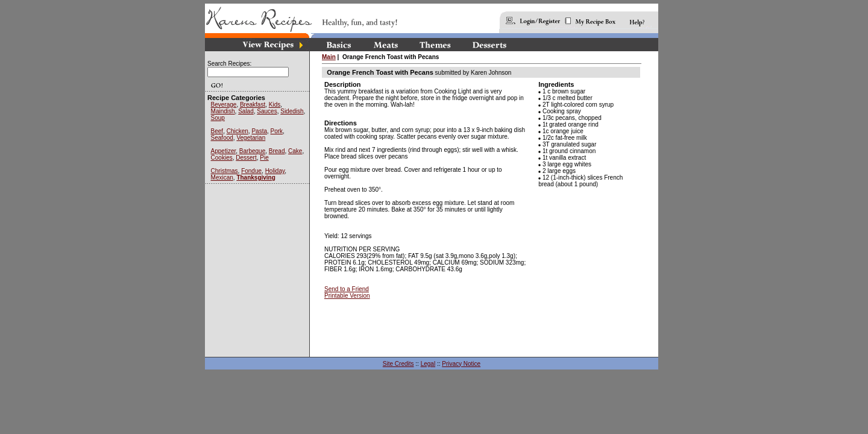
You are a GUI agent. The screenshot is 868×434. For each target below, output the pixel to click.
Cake (295, 151)
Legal (428, 364)
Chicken (237, 131)
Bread (277, 151)
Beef (217, 131)
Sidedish (292, 111)
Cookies (222, 158)
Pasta (259, 131)
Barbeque (252, 151)
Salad (246, 111)
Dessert (246, 158)
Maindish (223, 111)
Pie (264, 158)
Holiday (275, 171)
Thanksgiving (256, 178)
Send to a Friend (347, 289)
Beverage (224, 105)
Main (329, 57)
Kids (275, 105)
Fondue (251, 171)
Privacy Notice (461, 364)
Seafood (222, 138)
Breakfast (253, 105)
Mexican (222, 178)
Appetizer (224, 151)
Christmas (225, 171)
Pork (277, 131)
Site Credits (398, 364)
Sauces (267, 111)
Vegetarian (251, 138)
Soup (218, 118)
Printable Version (347, 296)
